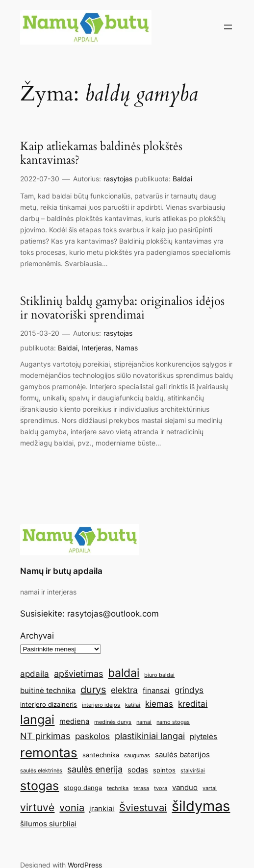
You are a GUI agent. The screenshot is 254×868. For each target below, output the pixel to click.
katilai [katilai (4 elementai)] (133, 705)
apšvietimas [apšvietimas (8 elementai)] (78, 673)
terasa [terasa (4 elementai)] (141, 788)
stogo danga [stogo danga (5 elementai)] (83, 788)
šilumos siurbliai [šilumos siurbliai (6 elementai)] (48, 824)
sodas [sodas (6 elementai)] (138, 770)
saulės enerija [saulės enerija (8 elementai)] (95, 769)
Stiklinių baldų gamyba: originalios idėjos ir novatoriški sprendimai (122, 309)
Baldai (182, 179)
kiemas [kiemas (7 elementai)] (159, 704)
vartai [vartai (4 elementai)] (210, 788)
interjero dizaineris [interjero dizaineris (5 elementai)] (49, 704)
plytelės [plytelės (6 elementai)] (203, 736)
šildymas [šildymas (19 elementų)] (201, 806)
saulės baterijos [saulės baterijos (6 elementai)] (182, 755)
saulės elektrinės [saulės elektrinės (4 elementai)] (41, 771)
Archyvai (37, 636)
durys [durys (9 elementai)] (93, 690)
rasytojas (118, 179)
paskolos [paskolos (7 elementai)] (92, 736)
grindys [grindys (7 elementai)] (189, 690)
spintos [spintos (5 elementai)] (164, 770)
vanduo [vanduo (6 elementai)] (185, 787)
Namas (127, 348)
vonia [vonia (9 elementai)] (72, 808)
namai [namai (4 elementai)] (144, 722)
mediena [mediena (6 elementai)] (74, 721)
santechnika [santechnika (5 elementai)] (101, 755)
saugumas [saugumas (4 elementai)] (137, 756)
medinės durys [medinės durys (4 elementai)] (113, 722)
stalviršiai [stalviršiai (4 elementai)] (193, 771)
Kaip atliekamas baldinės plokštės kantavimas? (101, 154)
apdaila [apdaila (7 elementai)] (35, 674)
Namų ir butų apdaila (61, 571)
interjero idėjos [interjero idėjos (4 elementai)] (101, 705)
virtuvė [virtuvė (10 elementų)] (37, 807)
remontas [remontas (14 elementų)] (49, 753)
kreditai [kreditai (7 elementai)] (193, 704)
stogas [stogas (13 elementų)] (39, 786)
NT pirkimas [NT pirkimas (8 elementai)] (45, 736)
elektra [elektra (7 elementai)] (124, 690)
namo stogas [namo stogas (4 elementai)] (173, 722)
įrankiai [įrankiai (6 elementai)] (102, 808)
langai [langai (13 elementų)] (37, 719)
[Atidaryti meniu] (228, 27)
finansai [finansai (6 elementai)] (156, 690)
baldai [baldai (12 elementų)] (124, 673)
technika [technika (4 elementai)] (118, 788)
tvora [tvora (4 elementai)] (161, 788)
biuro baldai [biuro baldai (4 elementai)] (159, 675)
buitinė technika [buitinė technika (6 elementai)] (48, 690)
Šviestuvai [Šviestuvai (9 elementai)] (143, 808)
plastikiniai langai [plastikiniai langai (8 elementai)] (150, 736)
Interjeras (96, 348)
